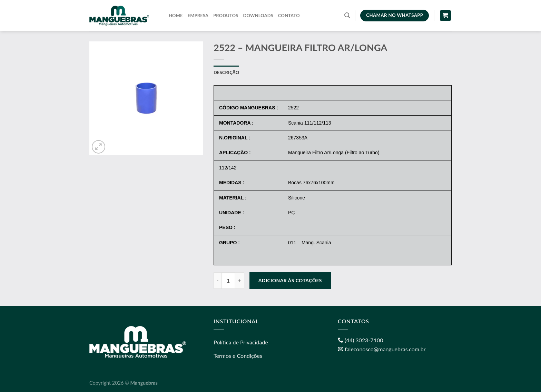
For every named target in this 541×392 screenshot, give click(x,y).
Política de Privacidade (241, 342)
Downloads (258, 16)
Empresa (198, 16)
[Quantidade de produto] (228, 281)
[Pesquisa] (347, 15)
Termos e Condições (238, 356)
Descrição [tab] (226, 72)
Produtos (226, 16)
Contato (289, 16)
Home (176, 16)
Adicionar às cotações (290, 280)
